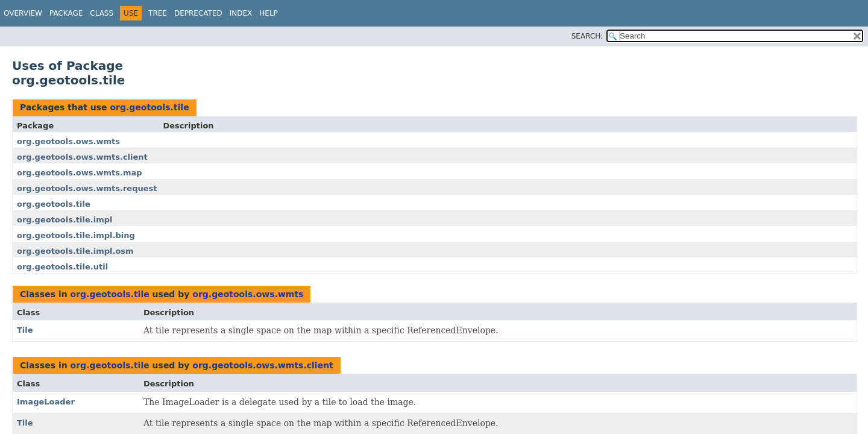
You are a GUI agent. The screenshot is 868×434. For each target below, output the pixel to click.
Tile (25, 330)
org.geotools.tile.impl (65, 220)
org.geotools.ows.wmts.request (87, 188)
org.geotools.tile (149, 107)
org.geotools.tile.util (62, 267)
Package (66, 13)
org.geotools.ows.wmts (68, 141)
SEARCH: (587, 36)
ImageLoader (46, 402)
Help (269, 13)
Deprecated (198, 13)
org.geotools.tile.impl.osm (75, 251)
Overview (23, 13)
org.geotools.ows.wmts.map (80, 173)
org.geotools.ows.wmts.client (82, 157)
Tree (158, 13)
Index (241, 13)
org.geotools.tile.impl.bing (76, 235)
